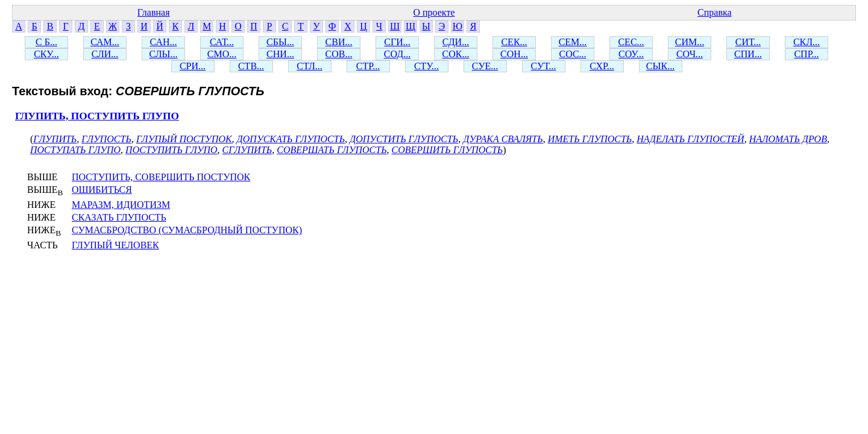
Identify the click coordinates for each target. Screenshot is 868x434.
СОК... (456, 54)
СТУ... (426, 66)
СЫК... (660, 66)
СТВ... (251, 66)
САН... (164, 42)
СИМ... (690, 42)
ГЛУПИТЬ (55, 139)
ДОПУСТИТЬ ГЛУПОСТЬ (404, 139)
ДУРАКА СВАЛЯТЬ (503, 139)
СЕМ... (573, 42)
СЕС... (631, 42)
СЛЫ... (163, 54)
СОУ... (631, 54)
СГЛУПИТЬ (247, 150)
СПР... (806, 54)
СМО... (222, 54)
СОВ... (339, 54)
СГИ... (397, 42)
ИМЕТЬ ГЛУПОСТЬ (590, 139)
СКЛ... (807, 42)
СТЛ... (310, 66)
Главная (154, 12)
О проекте (434, 12)
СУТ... (544, 66)
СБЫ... (280, 42)
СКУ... (46, 54)
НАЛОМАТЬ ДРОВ (788, 139)
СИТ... (748, 42)
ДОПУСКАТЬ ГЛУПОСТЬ (291, 139)
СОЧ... (690, 54)
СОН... (514, 54)
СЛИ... (105, 54)
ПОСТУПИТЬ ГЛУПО (171, 150)
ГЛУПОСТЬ (106, 139)
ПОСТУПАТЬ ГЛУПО (75, 150)
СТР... (368, 66)
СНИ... (280, 54)
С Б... (46, 42)
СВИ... (339, 42)
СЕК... (514, 42)
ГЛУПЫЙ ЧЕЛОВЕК (115, 245)
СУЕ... (485, 66)
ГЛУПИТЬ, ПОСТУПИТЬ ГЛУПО (97, 116)
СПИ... (748, 54)
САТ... (222, 42)
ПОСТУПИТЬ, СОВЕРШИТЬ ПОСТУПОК (161, 177)
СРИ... (193, 66)
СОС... (572, 54)
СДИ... (456, 42)
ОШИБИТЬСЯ (102, 190)
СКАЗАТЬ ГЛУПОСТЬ (119, 217)
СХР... (602, 66)
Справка (715, 12)
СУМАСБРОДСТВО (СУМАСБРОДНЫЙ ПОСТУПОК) (187, 230)
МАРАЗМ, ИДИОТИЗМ (121, 205)
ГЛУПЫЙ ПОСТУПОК (184, 139)
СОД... (397, 54)
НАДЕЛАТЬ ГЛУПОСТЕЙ (690, 139)
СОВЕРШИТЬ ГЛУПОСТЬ (448, 150)
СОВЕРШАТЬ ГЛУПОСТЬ (332, 150)
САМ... (105, 42)
